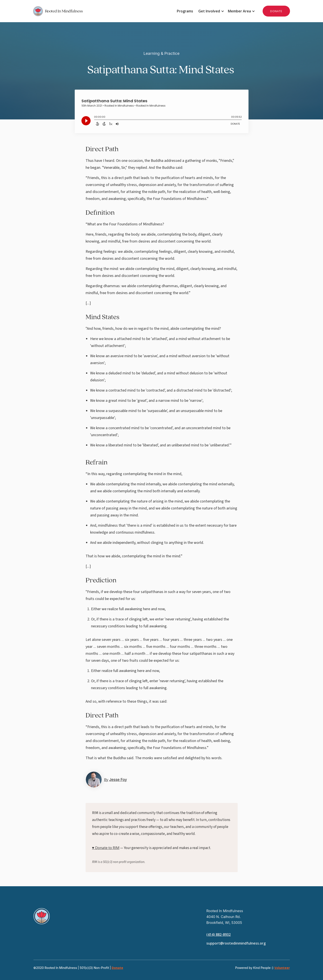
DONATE (276, 11)
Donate (117, 968)
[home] (97, 11)
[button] (210, 11)
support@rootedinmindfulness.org (236, 943)
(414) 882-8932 (219, 935)
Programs (185, 11)
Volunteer (282, 968)
